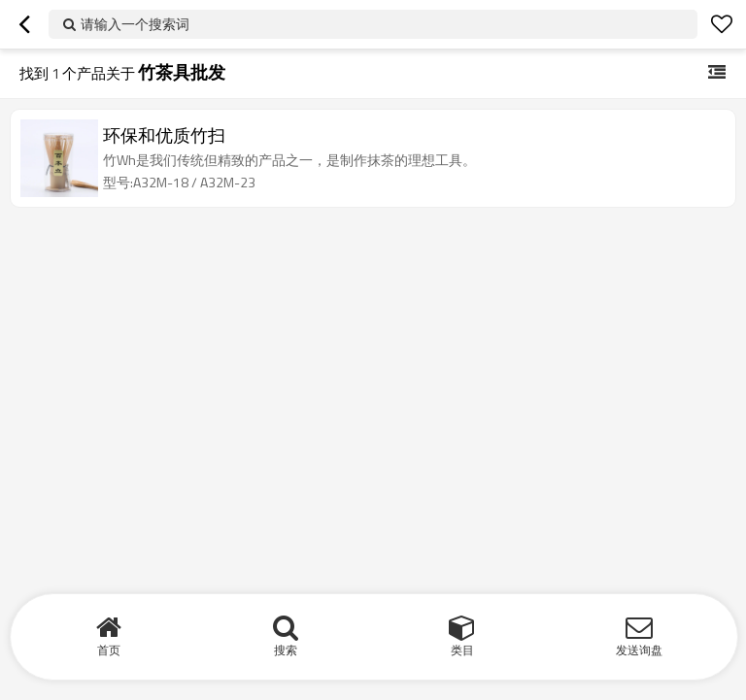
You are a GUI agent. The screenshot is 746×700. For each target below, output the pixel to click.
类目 (462, 650)
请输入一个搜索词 (135, 24)
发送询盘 (639, 650)
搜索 (286, 650)
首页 (109, 650)
